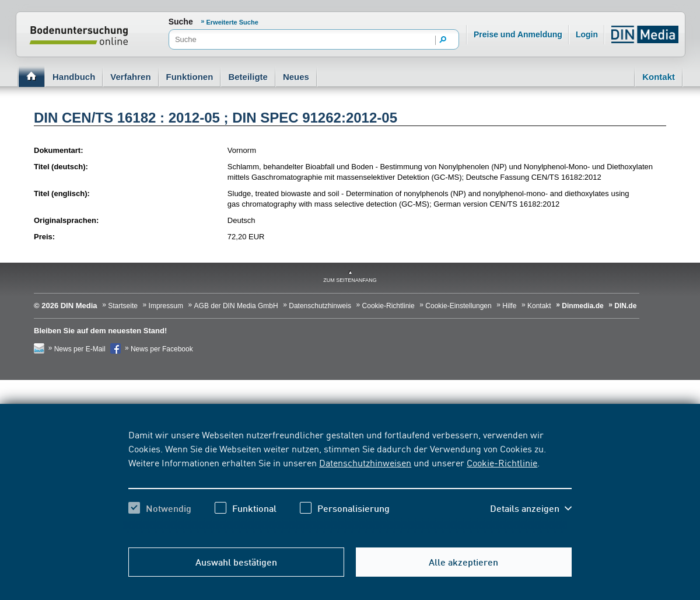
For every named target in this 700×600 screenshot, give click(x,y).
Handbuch (74, 77)
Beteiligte (248, 77)
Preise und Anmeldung (518, 34)
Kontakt (659, 77)
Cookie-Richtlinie (502, 462)
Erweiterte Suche (232, 22)
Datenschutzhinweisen (365, 462)
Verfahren (130, 77)
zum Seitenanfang (350, 280)
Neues (296, 77)
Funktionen (190, 77)
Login (587, 34)
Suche (181, 22)
